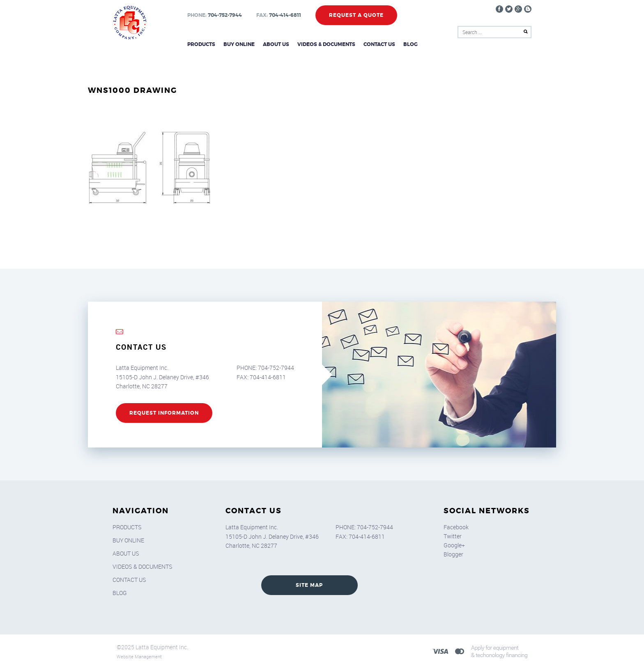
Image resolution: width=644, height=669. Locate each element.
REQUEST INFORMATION (164, 413)
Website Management (139, 656)
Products (201, 44)
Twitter (453, 536)
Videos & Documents (326, 44)
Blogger (453, 554)
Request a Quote (356, 15)
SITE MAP (309, 585)
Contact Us (379, 44)
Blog (411, 44)
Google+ (454, 545)
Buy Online (239, 44)
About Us (276, 44)
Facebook (456, 527)
